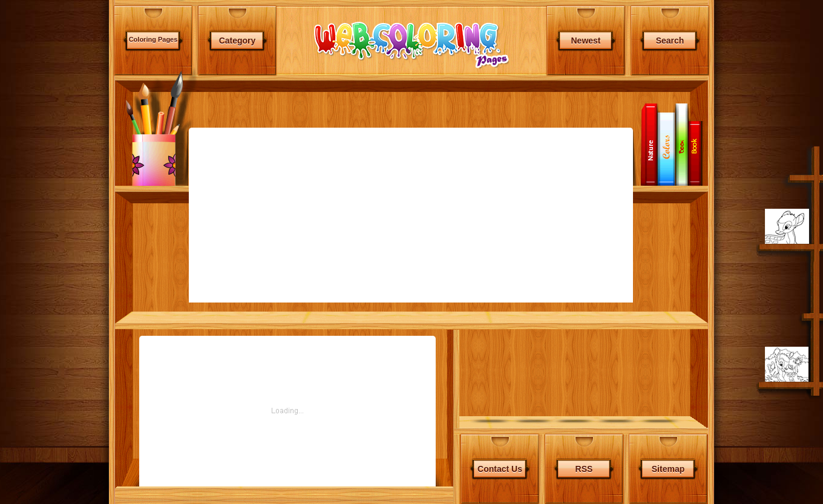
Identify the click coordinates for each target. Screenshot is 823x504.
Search (670, 41)
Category (238, 41)
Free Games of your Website (656, 459)
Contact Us (500, 436)
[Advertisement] (56, 321)
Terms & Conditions (507, 459)
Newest (585, 41)
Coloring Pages (153, 39)
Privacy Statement (574, 459)
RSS (584, 436)
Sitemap (668, 436)
